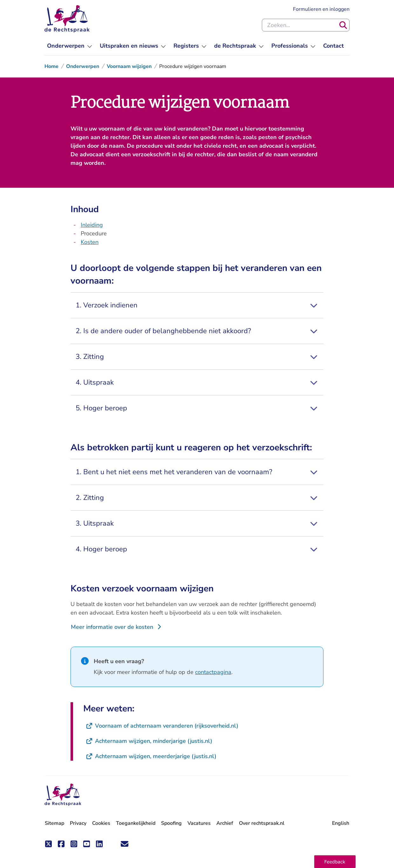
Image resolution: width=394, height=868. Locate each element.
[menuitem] (70, 46)
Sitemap (54, 823)
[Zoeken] (343, 25)
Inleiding (92, 225)
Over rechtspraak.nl (262, 823)
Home (51, 66)
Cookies (101, 823)
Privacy (78, 823)
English (341, 823)
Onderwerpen (83, 66)
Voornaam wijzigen (129, 66)
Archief (225, 823)
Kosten (90, 242)
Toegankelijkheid (136, 823)
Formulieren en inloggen (321, 9)
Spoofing (171, 823)
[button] (335, 862)
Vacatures (199, 823)
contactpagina (213, 672)
